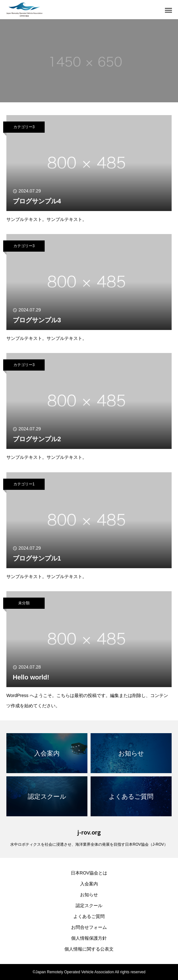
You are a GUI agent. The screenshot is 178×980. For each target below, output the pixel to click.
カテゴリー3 (24, 127)
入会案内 (89, 884)
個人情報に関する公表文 (89, 949)
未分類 (24, 603)
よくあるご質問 (89, 916)
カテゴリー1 (24, 484)
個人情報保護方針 (89, 938)
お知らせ (89, 895)
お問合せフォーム (89, 927)
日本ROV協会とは (89, 873)
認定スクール (89, 906)
